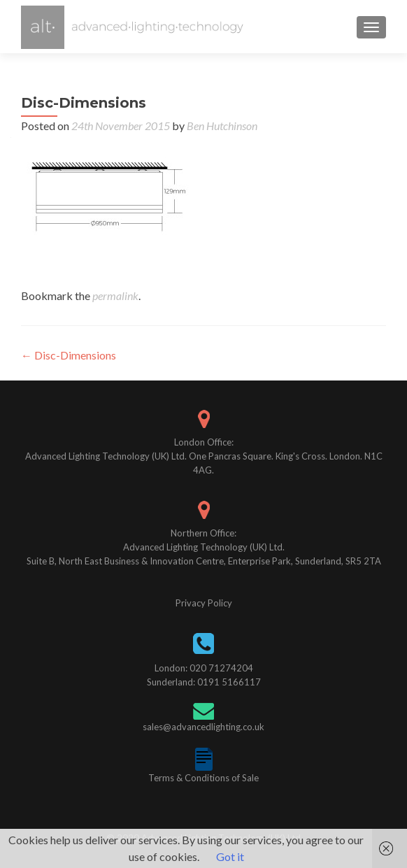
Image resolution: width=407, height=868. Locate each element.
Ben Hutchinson (222, 126)
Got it (230, 856)
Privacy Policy (204, 603)
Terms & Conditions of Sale (203, 778)
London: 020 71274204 (204, 668)
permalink (115, 296)
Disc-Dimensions (69, 355)
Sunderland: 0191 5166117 (204, 682)
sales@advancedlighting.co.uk (203, 727)
